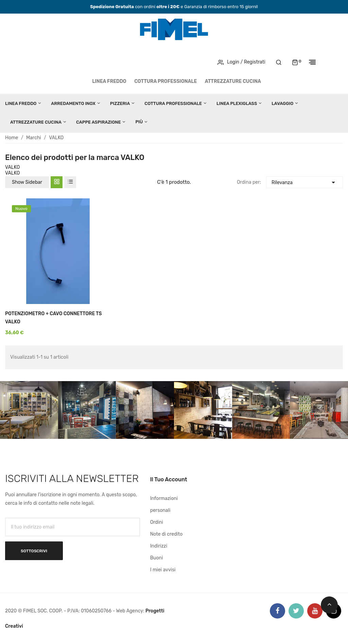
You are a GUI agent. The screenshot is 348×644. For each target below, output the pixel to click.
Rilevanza (304, 182)
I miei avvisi (163, 570)
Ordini (157, 522)
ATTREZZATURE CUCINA (233, 81)
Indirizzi (159, 546)
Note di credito (167, 534)
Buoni (157, 558)
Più (139, 122)
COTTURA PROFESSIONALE (166, 81)
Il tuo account (169, 479)
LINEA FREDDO (109, 81)
